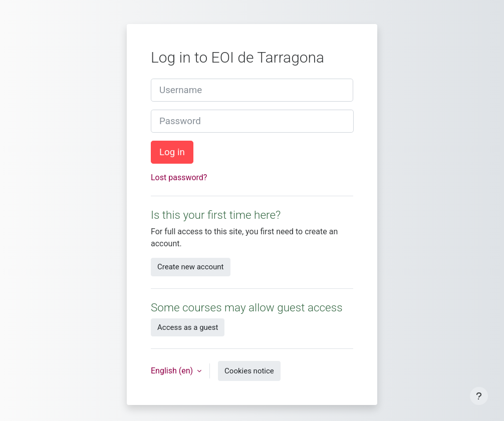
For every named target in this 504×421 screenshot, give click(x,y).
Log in (172, 152)
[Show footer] (479, 396)
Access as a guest (188, 327)
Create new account (191, 267)
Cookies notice (249, 371)
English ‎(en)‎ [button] (173, 371)
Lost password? (179, 177)
